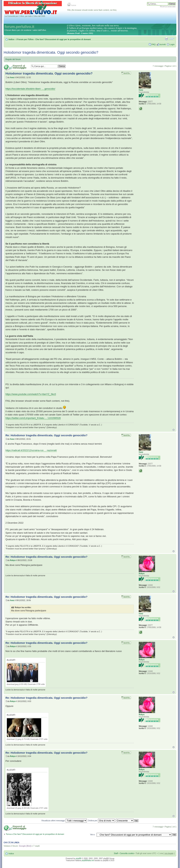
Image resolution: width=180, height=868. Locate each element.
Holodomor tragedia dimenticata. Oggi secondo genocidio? (51, 52)
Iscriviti (163, 44)
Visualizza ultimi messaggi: (64, 821)
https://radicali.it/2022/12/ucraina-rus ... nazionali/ (31, 450)
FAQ (153, 44)
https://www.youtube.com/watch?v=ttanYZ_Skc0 (31, 394)
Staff (116, 853)
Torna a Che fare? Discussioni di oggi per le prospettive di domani (35, 834)
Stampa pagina (166, 39)
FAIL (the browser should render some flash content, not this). (92, 10)
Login (172, 44)
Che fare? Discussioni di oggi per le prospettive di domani (63, 39)
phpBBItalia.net (88, 860)
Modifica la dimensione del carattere (172, 39)
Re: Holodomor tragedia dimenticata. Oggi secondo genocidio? (46, 435)
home (72, 5)
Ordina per (101, 821)
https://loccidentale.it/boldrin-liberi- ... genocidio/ (30, 89)
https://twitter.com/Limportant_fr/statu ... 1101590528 (33, 418)
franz (12, 77)
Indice (11, 39)
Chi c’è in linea (11, 842)
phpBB (79, 858)
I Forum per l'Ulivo (25, 39)
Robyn (13, 560)
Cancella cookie (127, 853)
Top (174, 430)
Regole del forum (13, 59)
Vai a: (92, 834)
